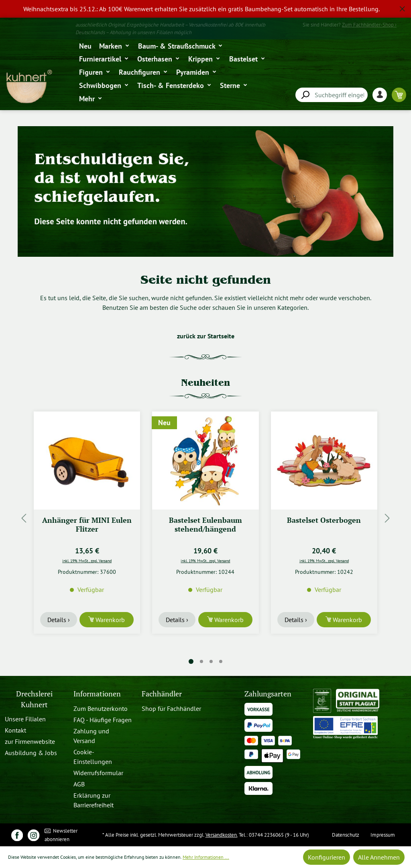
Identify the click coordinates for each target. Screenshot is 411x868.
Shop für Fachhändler (171, 708)
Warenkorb (109, 620)
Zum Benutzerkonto (101, 708)
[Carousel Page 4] (221, 661)
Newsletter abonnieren (61, 835)
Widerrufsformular (98, 773)
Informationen (97, 694)
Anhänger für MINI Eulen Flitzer (87, 525)
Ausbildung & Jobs (31, 753)
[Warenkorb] (399, 95)
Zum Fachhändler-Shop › (369, 25)
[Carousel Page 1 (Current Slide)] (191, 662)
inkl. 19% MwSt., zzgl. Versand (87, 561)
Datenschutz (346, 835)
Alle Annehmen (379, 857)
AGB (79, 784)
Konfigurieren (327, 857)
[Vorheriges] (24, 518)
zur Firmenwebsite (30, 741)
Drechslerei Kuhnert (34, 699)
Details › (59, 620)
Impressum (383, 835)
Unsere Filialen (25, 719)
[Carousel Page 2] (201, 661)
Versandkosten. (222, 835)
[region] (205, 9)
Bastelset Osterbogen (324, 520)
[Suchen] (305, 95)
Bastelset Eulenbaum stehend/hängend (205, 525)
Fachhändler (162, 694)
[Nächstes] (387, 518)
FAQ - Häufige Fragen (103, 720)
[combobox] (332, 95)
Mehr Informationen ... (206, 857)
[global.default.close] (402, 7)
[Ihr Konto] (382, 95)
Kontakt (15, 730)
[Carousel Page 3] (211, 661)
